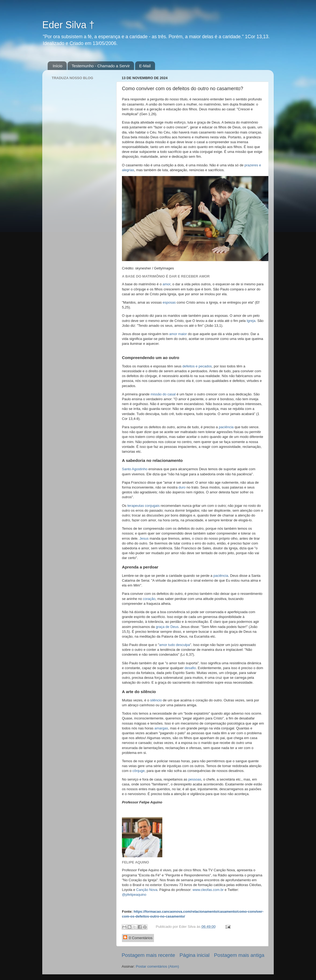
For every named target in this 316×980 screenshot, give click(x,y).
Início (58, 66)
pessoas (195, 779)
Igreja (251, 321)
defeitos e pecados (197, 366)
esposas (169, 302)
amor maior (178, 334)
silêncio (156, 700)
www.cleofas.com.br (208, 890)
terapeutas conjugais (143, 506)
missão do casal (163, 394)
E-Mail (145, 66)
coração (149, 599)
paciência (226, 427)
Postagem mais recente (148, 955)
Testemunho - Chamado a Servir (101, 66)
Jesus (144, 538)
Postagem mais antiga (239, 955)
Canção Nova (147, 890)
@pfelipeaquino (134, 895)
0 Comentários (138, 938)
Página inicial (194, 955)
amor (166, 284)
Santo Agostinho (135, 469)
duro (182, 487)
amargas (161, 728)
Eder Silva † (68, 25)
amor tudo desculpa (174, 645)
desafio (190, 668)
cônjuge (139, 771)
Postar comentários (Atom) (158, 966)
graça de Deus (167, 627)
